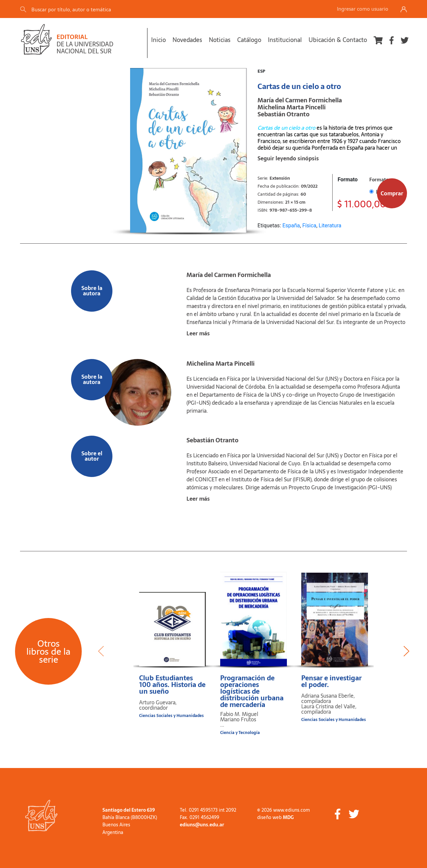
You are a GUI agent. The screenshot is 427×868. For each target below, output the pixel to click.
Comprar (392, 193)
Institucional (285, 40)
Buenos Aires (116, 825)
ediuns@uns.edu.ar (202, 825)
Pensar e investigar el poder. (331, 681)
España (291, 225)
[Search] (113, 9)
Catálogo (249, 40)
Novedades (187, 40)
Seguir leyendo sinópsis (288, 158)
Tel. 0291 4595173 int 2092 (208, 810)
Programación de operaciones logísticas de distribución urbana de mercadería (252, 691)
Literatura (330, 225)
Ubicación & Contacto (338, 40)
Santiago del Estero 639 (129, 810)
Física (309, 225)
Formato (348, 179)
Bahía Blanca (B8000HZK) (130, 817)
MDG (288, 817)
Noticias (220, 40)
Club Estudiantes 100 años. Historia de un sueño (172, 685)
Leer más (198, 333)
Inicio (158, 40)
